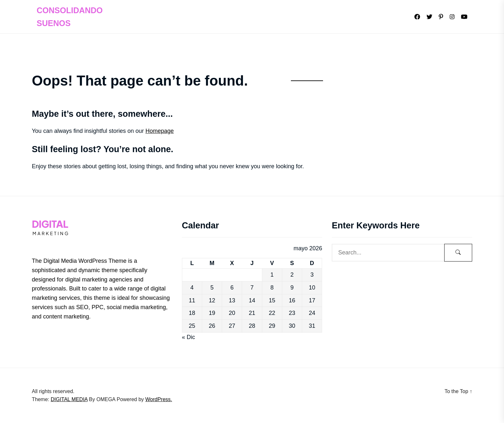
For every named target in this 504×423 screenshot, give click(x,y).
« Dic (189, 337)
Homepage (160, 131)
